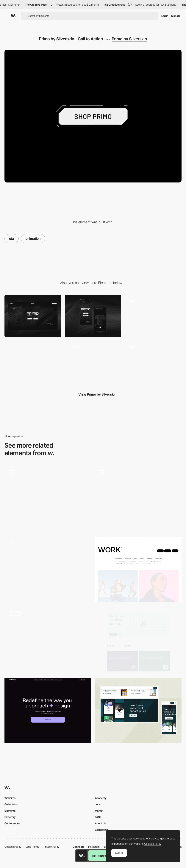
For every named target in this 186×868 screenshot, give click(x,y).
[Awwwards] (14, 16)
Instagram (94, 847)
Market (99, 811)
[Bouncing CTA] (138, 499)
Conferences (12, 823)
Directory (10, 817)
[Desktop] (33, 316)
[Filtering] (138, 569)
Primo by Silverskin (129, 39)
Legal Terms (32, 847)
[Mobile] (93, 316)
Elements (10, 811)
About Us (100, 823)
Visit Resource (99, 856)
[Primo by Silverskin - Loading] (153, 316)
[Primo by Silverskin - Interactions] (93, 362)
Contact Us (102, 830)
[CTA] (48, 499)
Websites (10, 798)
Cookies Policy (13, 847)
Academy (101, 798)
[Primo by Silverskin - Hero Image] (33, 362)
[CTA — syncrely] (48, 710)
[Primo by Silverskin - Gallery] (153, 362)
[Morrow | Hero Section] (48, 640)
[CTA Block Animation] (138, 710)
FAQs (98, 817)
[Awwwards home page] (82, 856)
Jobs (98, 804)
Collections (11, 804)
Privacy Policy (51, 847)
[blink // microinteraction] (48, 569)
